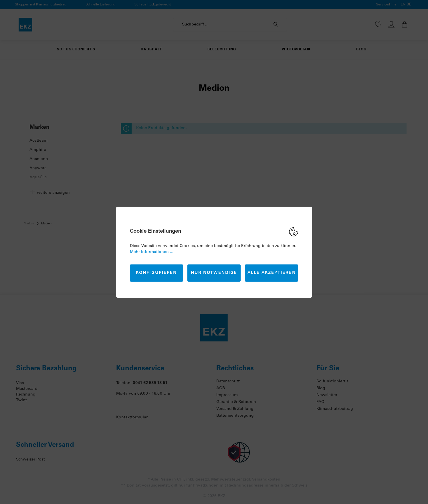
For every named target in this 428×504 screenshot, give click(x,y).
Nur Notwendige (214, 273)
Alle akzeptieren (272, 273)
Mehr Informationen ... (152, 252)
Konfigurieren (156, 273)
